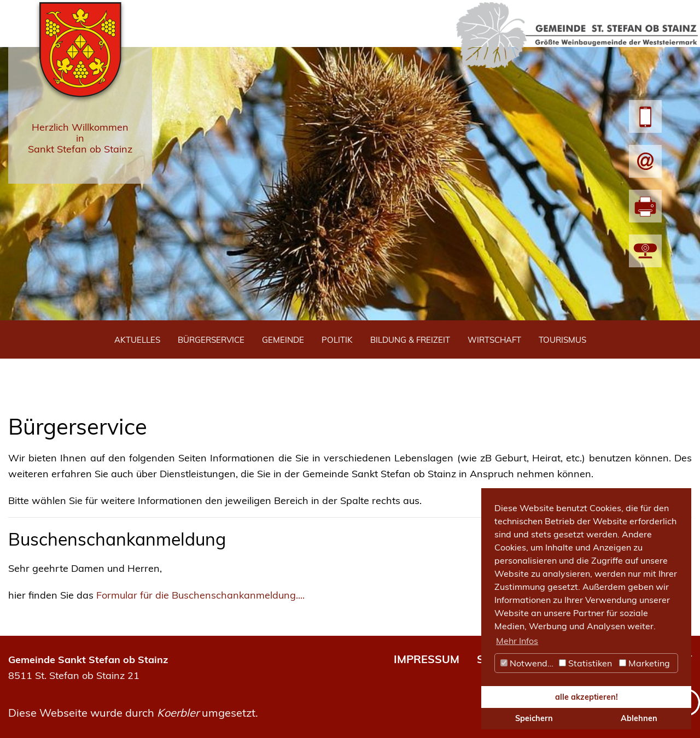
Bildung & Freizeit (410, 340)
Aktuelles (137, 340)
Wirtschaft (494, 340)
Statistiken (585, 663)
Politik (337, 340)
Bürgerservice (211, 340)
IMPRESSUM (427, 659)
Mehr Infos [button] (517, 641)
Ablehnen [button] (639, 718)
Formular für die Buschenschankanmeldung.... (200, 595)
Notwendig (528, 663)
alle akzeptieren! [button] (587, 697)
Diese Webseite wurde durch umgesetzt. (133, 713)
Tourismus (562, 340)
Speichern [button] (534, 718)
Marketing (644, 663)
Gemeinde (283, 340)
